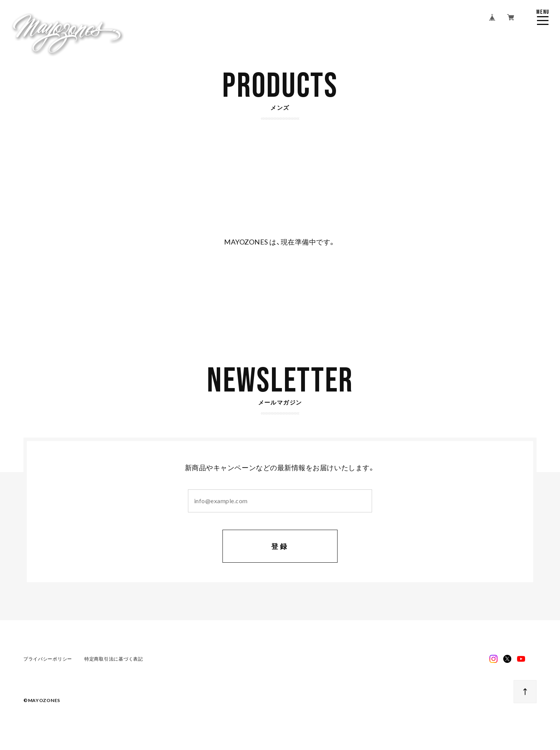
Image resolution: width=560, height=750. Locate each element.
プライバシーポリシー (48, 660)
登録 (280, 547)
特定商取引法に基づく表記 (114, 660)
